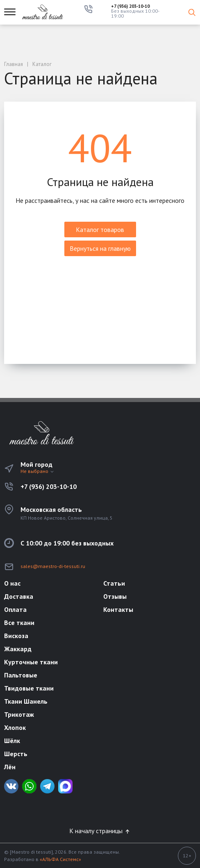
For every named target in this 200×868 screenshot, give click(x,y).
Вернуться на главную (100, 248)
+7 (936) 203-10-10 (130, 6)
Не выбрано (37, 471)
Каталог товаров (100, 229)
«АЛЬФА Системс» (60, 859)
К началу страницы (100, 831)
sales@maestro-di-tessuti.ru (53, 566)
